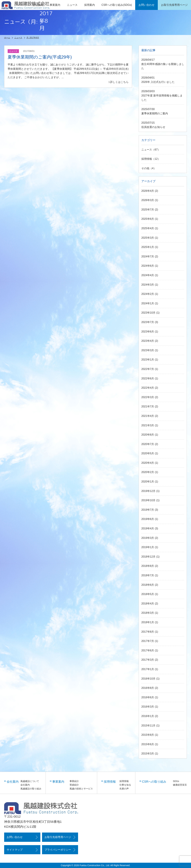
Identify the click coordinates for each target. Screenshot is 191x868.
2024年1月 (148, 303)
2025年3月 (148, 238)
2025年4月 (148, 228)
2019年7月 (148, 510)
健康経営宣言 (180, 785)
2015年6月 (148, 744)
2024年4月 (148, 275)
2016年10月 (148, 679)
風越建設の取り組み (31, 789)
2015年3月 (148, 754)
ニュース (72, 5)
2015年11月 (148, 726)
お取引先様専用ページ (58, 837)
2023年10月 (148, 313)
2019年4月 (148, 528)
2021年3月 (148, 425)
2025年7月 (148, 210)
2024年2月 (148, 294)
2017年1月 (148, 669)
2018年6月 (148, 585)
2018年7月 (148, 575)
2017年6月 (148, 650)
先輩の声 (124, 789)
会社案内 (25, 785)
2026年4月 (148, 191)
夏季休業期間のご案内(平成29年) (40, 57)
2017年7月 (148, 641)
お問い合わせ (15, 837)
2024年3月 (148, 285)
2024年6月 (148, 266)
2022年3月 (148, 397)
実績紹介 (74, 785)
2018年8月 (148, 566)
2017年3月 (148, 660)
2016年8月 (148, 688)
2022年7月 (148, 369)
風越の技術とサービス (81, 789)
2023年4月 (148, 341)
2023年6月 (148, 332)
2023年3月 (148, 350)
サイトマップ (15, 850)
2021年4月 (148, 416)
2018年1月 (148, 622)
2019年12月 (148, 491)
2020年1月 (148, 482)
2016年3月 (148, 707)
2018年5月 (148, 594)
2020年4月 (148, 463)
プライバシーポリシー (58, 850)
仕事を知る (125, 785)
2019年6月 (148, 519)
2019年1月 (148, 547)
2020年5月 (148, 453)
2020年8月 (148, 435)
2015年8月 (148, 735)
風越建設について (30, 781)
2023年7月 (148, 322)
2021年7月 (148, 406)
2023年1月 (148, 360)
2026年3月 (148, 200)
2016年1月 (148, 716)
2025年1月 (148, 247)
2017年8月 (148, 632)
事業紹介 (74, 781)
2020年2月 (148, 472)
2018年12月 (148, 557)
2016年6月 (148, 697)
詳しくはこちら (119, 82)
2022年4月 (148, 388)
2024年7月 (148, 256)
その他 (145, 168)
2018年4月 (148, 604)
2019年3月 (148, 538)
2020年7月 (148, 444)
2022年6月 (148, 378)
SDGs (176, 781)
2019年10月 (148, 500)
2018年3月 (148, 613)
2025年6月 (148, 219)
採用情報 (147, 159)
